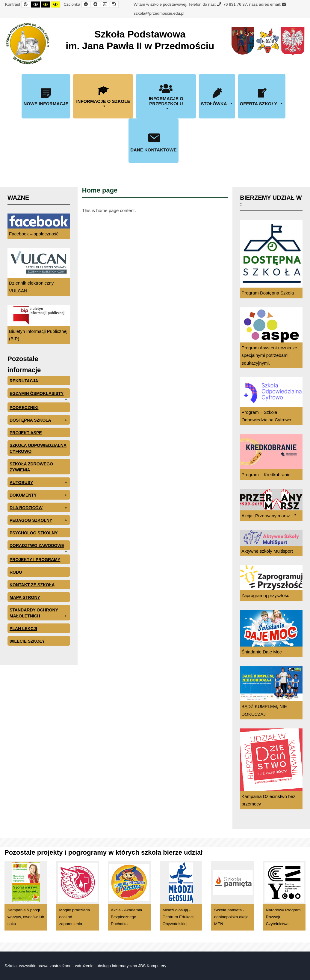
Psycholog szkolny (34, 533)
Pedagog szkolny (39, 520)
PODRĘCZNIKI (24, 408)
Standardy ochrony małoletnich (39, 613)
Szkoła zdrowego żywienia (31, 467)
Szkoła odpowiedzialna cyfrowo (38, 448)
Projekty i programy (35, 560)
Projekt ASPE (26, 433)
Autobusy (39, 483)
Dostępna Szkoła (39, 420)
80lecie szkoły (27, 641)
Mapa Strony (25, 597)
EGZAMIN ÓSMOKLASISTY (39, 394)
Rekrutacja (24, 381)
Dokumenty (39, 495)
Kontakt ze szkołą (32, 585)
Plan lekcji (23, 629)
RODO (16, 572)
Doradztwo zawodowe (39, 547)
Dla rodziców (39, 508)
